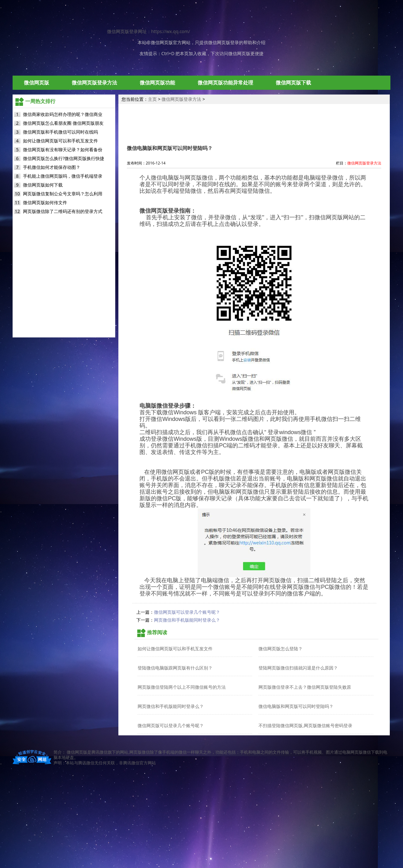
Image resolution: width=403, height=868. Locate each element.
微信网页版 (162, 42)
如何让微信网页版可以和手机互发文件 (60, 141)
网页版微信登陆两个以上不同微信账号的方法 (182, 687)
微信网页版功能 (157, 83)
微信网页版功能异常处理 (225, 83)
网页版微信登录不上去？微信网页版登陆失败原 (305, 687)
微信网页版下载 (293, 83)
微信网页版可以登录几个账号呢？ (187, 612)
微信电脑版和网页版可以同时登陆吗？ (296, 706)
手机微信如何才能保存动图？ (52, 167)
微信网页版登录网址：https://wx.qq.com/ (149, 31)
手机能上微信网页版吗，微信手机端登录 (63, 176)
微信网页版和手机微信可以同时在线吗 (60, 132)
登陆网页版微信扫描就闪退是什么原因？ (298, 668)
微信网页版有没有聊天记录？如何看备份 (63, 149)
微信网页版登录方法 (94, 83)
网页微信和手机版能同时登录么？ (187, 620)
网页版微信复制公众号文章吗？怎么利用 (63, 194)
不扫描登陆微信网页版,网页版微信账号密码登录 (305, 725)
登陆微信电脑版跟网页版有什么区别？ (175, 668)
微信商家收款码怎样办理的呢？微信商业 (63, 114)
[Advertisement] (201, 819)
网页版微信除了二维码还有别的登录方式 (63, 211)
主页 (152, 99)
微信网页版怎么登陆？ (281, 649)
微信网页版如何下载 (43, 185)
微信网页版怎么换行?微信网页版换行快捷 (64, 158)
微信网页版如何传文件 (45, 202)
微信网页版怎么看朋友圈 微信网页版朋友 (63, 123)
